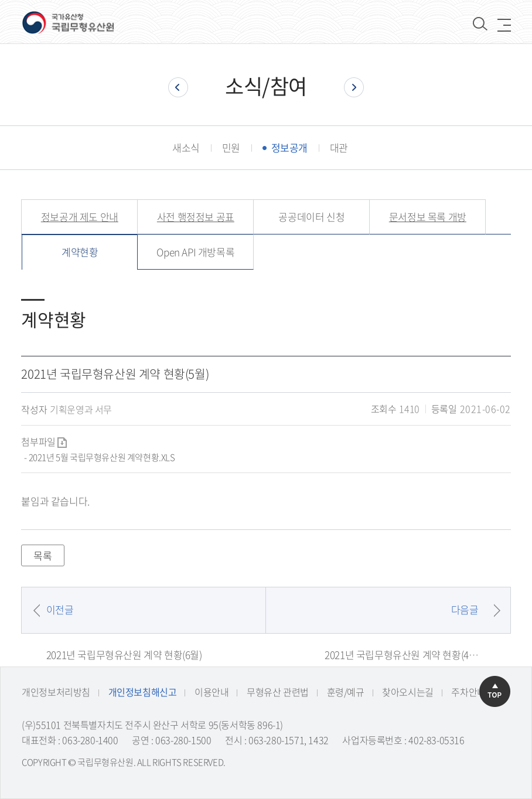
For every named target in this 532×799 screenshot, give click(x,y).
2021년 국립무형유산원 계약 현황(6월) (124, 654)
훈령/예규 (346, 692)
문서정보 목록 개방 (428, 217)
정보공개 (289, 147)
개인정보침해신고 (143, 692)
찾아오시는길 (408, 692)
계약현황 (80, 252)
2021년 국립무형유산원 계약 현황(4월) (403, 654)
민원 (231, 147)
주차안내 (468, 692)
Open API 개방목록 (195, 252)
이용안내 (212, 692)
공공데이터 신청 (311, 217)
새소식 (186, 147)
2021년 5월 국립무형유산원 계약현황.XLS (102, 457)
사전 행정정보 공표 (196, 217)
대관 (339, 147)
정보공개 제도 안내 (80, 217)
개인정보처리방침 (56, 692)
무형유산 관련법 (278, 692)
